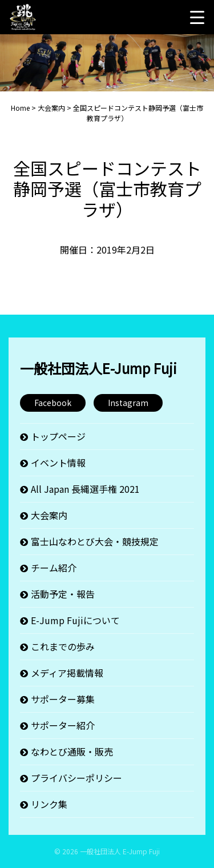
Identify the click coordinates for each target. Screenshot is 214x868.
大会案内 (49, 515)
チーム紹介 (54, 568)
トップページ (58, 436)
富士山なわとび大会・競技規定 (95, 541)
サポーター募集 (63, 699)
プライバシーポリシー (76, 778)
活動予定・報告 (63, 594)
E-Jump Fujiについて (75, 620)
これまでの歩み (63, 646)
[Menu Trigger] (197, 17)
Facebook (53, 403)
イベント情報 (58, 463)
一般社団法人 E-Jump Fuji (120, 851)
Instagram (128, 403)
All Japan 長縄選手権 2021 (85, 489)
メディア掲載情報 (67, 673)
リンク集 (49, 804)
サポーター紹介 (63, 725)
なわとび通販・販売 (72, 752)
